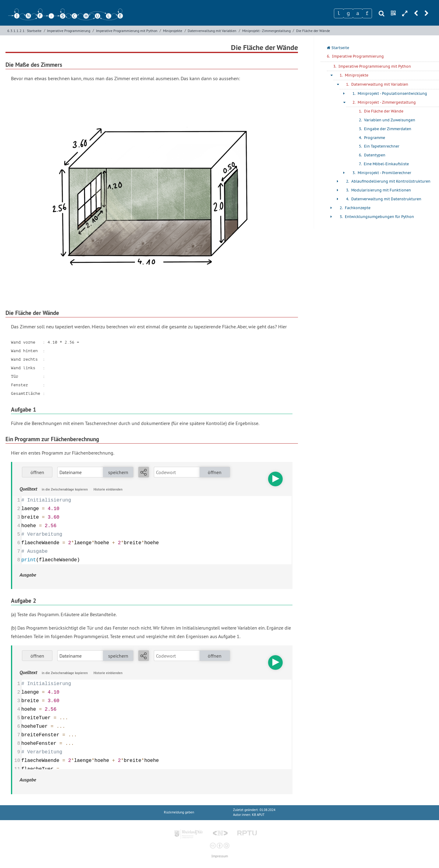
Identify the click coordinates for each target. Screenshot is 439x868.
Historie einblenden (108, 489)
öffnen (37, 472)
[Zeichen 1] (339, 13)
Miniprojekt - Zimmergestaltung (266, 31)
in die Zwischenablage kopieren (65, 489)
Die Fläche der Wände (313, 31)
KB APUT (258, 815)
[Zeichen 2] (348, 13)
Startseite (34, 31)
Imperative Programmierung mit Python (127, 31)
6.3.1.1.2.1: (16, 31)
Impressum (220, 856)
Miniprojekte (173, 31)
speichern (118, 472)
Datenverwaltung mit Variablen (212, 31)
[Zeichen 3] (358, 13)
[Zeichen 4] (367, 13)
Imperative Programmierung (69, 31)
